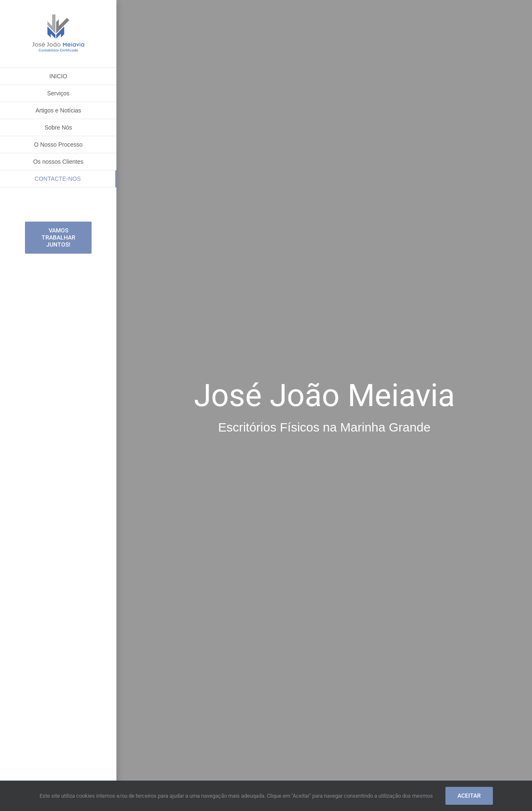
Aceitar (469, 796)
